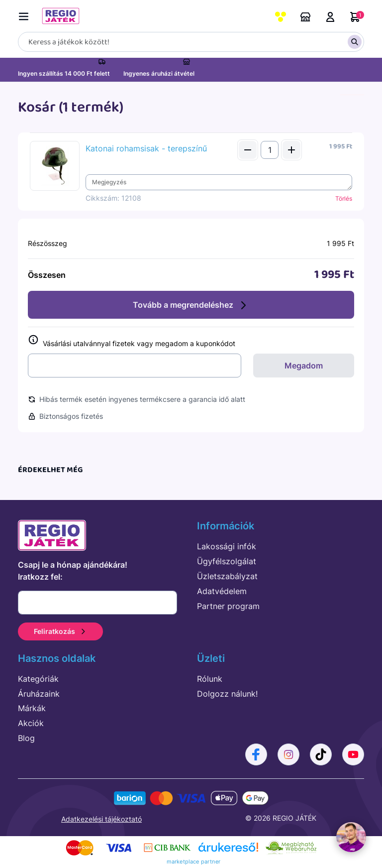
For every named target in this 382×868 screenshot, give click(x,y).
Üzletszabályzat (227, 576)
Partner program (228, 606)
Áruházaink (305, 17)
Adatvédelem (222, 591)
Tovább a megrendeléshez (191, 305)
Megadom (304, 366)
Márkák (32, 708)
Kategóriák (38, 679)
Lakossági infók (227, 546)
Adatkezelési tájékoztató (101, 819)
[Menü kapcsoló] (26, 15)
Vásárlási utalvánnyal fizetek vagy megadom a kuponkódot (132, 341)
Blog (26, 738)
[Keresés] (191, 42)
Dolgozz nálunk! (227, 694)
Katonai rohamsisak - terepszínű (146, 148)
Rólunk (210, 679)
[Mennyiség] (270, 150)
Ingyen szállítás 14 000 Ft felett (64, 73)
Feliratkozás (60, 631)
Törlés (344, 198)
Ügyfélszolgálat (227, 561)
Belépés (330, 17)
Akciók (31, 723)
